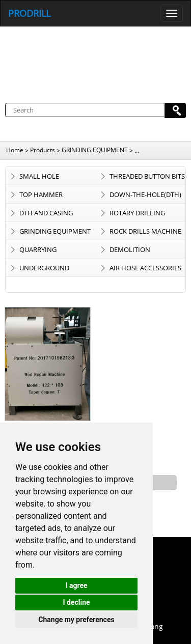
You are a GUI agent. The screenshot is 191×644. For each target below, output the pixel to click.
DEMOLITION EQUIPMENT (130, 251)
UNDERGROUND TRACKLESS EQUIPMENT (56, 270)
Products (43, 150)
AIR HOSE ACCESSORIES (145, 268)
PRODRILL (29, 13)
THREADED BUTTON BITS (147, 176)
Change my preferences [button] (76, 620)
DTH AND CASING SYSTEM (46, 215)
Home (15, 150)
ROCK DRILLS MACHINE (145, 231)
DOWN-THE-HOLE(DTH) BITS (145, 197)
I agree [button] (76, 585)
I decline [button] (76, 602)
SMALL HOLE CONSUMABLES (43, 178)
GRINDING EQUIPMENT (95, 150)
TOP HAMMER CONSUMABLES (43, 197)
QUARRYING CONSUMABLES (43, 251)
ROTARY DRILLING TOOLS (137, 215)
